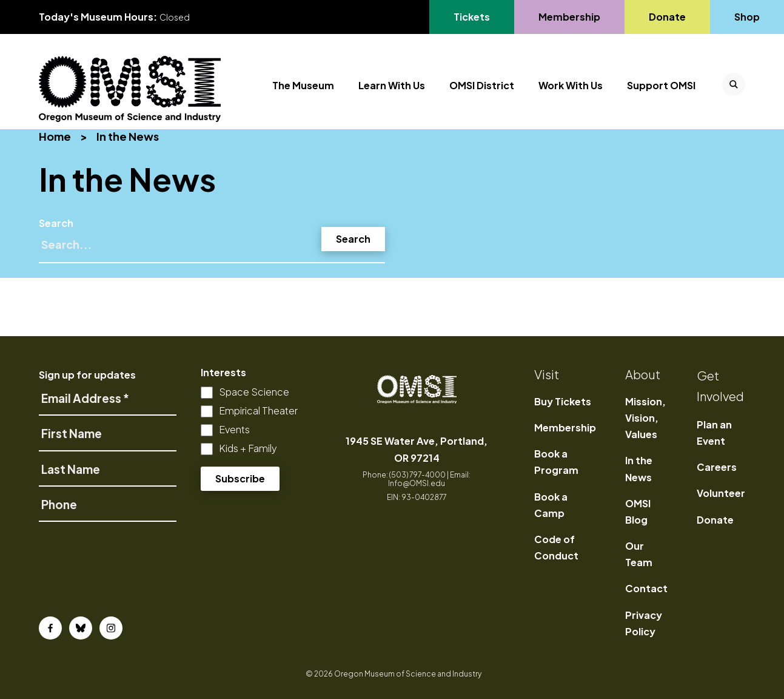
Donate (715, 520)
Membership (565, 427)
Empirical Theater (258, 410)
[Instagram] (111, 628)
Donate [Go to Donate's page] (667, 17)
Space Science (254, 392)
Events (234, 429)
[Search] (212, 250)
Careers (717, 467)
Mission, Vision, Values (645, 418)
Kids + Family (248, 448)
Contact (646, 588)
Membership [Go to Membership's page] (569, 17)
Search (56, 223)
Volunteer (721, 493)
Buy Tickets (563, 401)
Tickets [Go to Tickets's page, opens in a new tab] (471, 17)
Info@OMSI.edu (417, 483)
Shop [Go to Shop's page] (748, 17)
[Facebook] (50, 628)
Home (55, 136)
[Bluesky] (81, 628)
